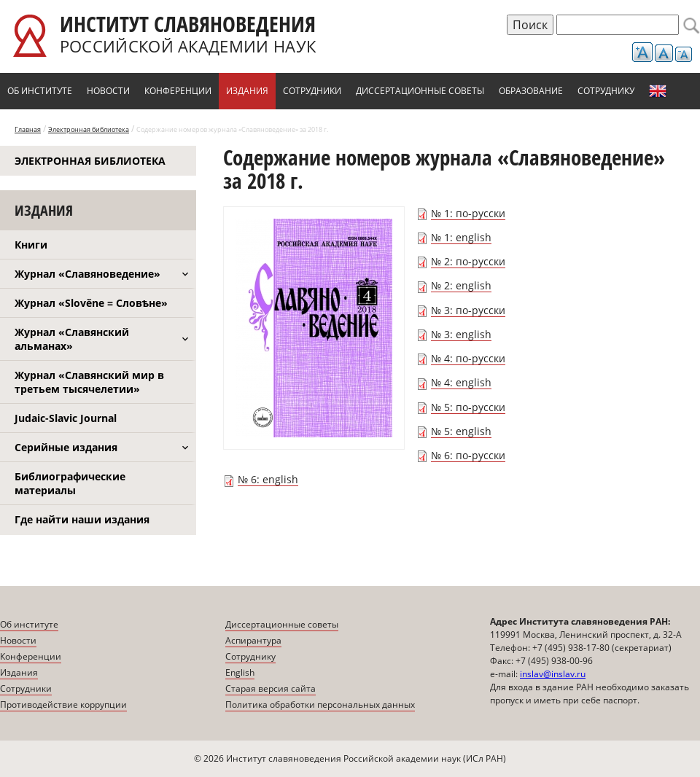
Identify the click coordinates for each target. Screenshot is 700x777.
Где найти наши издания (82, 519)
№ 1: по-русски (468, 213)
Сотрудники (312, 91)
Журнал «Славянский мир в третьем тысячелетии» (89, 382)
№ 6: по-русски (468, 455)
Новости (108, 91)
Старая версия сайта (271, 688)
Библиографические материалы (70, 483)
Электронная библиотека (89, 129)
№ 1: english (461, 237)
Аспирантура (253, 640)
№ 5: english (461, 431)
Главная (28, 129)
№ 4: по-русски (468, 358)
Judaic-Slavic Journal (66, 418)
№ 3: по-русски (468, 310)
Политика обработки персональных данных (320, 704)
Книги (31, 245)
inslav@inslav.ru (553, 674)
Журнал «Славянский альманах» (72, 339)
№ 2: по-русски (468, 261)
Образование (531, 91)
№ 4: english (461, 382)
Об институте (40, 91)
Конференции (178, 91)
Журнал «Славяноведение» (87, 274)
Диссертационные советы (420, 91)
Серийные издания (66, 447)
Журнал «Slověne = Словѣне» (91, 303)
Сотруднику (606, 91)
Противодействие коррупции (63, 704)
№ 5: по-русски (468, 407)
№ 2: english (461, 285)
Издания (247, 91)
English (658, 91)
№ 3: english (461, 334)
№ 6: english (268, 479)
